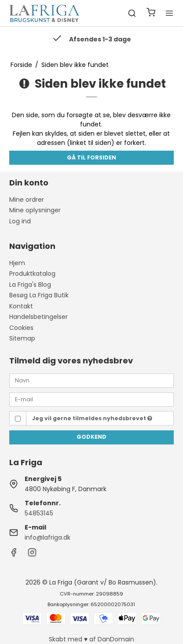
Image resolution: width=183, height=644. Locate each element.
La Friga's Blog (30, 285)
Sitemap (22, 338)
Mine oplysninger (35, 210)
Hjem (17, 263)
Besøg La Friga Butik (39, 295)
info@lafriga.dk (48, 537)
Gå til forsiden (91, 157)
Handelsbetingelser (38, 317)
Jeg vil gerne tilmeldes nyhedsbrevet (92, 418)
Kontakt (21, 306)
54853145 (39, 513)
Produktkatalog (32, 274)
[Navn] (91, 380)
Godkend (91, 437)
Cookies (21, 328)
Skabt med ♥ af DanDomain (91, 639)
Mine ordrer (27, 200)
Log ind (20, 221)
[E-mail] (91, 399)
